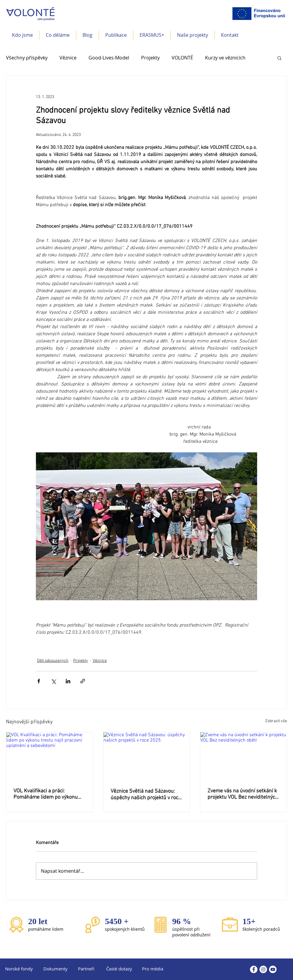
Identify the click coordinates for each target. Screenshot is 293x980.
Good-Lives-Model (109, 58)
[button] (58, 35)
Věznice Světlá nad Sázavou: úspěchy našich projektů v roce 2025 (146, 795)
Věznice (68, 58)
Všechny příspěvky (27, 58)
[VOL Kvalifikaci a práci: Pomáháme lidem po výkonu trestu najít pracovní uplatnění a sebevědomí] (49, 757)
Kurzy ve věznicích (225, 58)
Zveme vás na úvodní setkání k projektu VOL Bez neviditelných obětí (243, 794)
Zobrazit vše (276, 721)
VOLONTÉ (182, 58)
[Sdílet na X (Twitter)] (53, 681)
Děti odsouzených (53, 661)
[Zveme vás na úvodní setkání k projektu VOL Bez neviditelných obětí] (244, 757)
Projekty (150, 58)
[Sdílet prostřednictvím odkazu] (83, 681)
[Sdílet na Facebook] (39, 681)
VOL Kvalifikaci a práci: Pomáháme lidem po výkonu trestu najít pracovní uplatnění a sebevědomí (48, 794)
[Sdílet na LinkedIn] (68, 681)
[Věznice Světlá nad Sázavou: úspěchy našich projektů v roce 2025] (147, 757)
